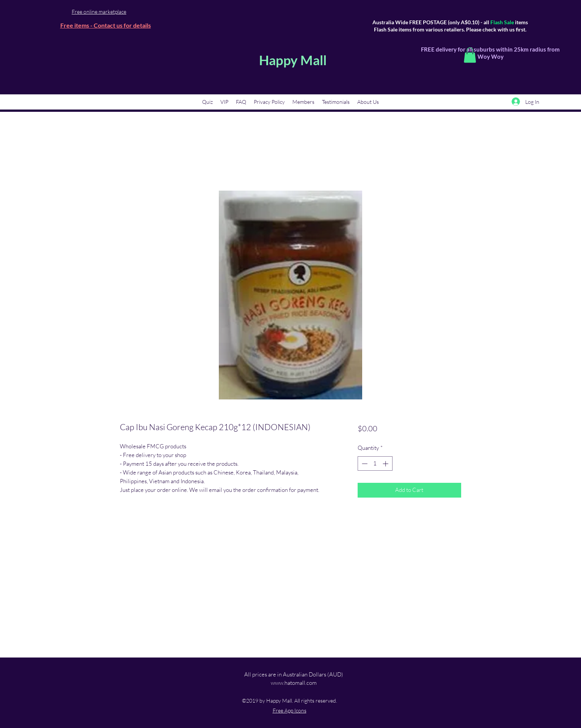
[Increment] (386, 464)
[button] (470, 55)
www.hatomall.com (294, 683)
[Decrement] (364, 464)
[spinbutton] (375, 464)
